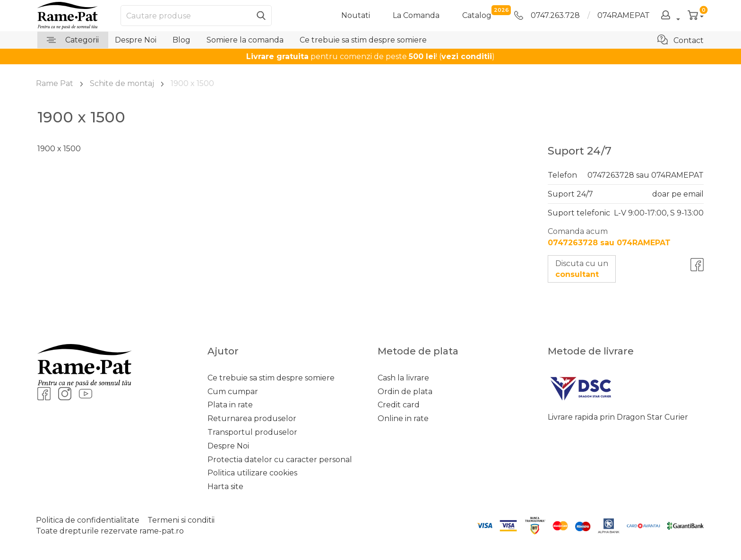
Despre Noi (136, 40)
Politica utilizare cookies (252, 473)
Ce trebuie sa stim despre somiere (363, 40)
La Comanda (416, 15)
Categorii (73, 40)
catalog (477, 15)
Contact (681, 40)
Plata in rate (230, 405)
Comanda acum (609, 237)
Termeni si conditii (181, 520)
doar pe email (678, 194)
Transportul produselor (252, 432)
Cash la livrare (403, 378)
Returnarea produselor (252, 418)
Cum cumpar (233, 392)
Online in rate (403, 418)
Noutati (356, 15)
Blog (181, 40)
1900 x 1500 (59, 149)
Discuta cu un (582, 269)
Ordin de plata (405, 392)
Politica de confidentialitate (88, 520)
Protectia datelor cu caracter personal (280, 460)
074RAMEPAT (624, 15)
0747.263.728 (547, 15)
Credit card (399, 405)
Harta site (225, 487)
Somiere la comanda (245, 40)
